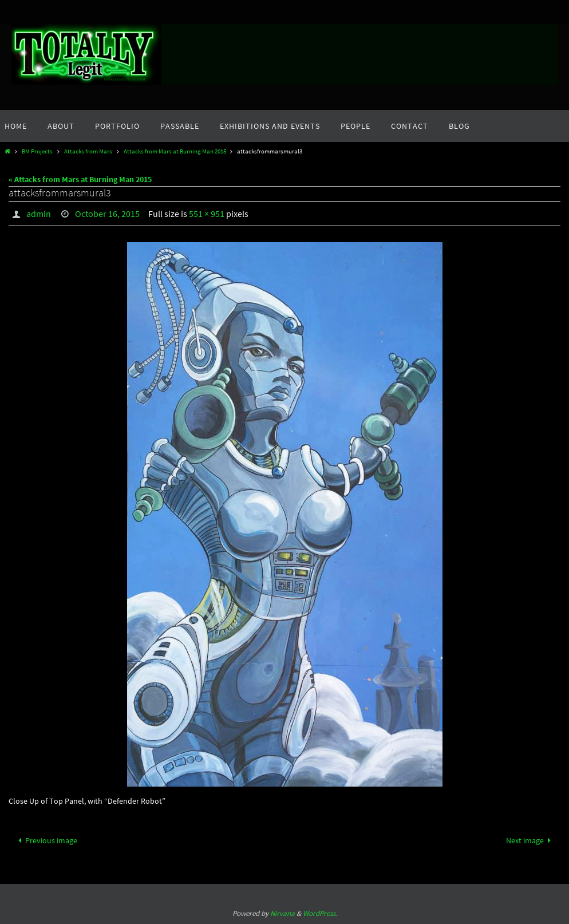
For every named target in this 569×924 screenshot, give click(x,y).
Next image (531, 840)
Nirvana (282, 913)
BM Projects (37, 151)
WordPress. (320, 913)
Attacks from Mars (88, 151)
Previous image (46, 840)
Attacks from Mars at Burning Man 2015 (175, 151)
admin (39, 214)
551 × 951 (207, 214)
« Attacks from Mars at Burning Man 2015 (80, 179)
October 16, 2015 (107, 214)
